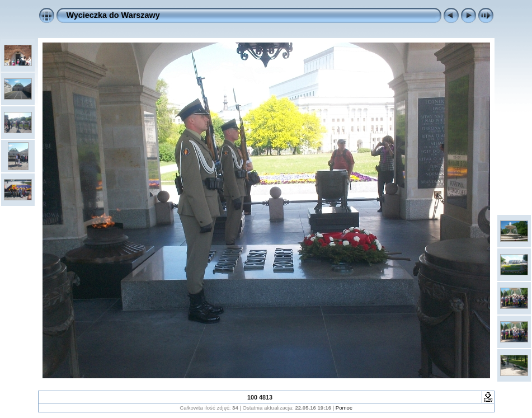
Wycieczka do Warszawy (113, 15)
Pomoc (344, 408)
